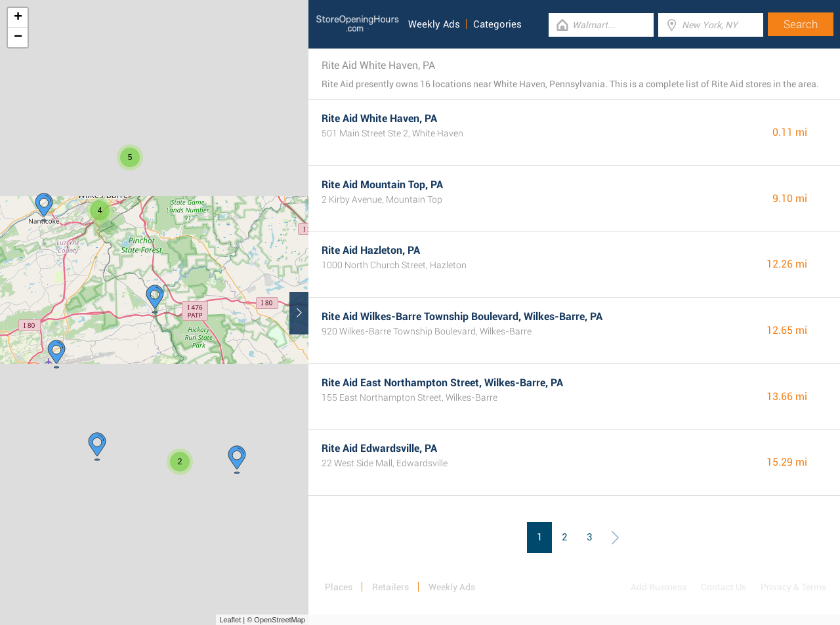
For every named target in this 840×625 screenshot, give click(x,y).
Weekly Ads (434, 24)
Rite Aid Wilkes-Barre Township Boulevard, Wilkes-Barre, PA (462, 316)
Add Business (659, 587)
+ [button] (18, 18)
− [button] (18, 37)
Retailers (390, 587)
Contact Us (724, 587)
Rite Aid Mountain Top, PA (382, 185)
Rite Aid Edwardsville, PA (379, 448)
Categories (497, 24)
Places (339, 587)
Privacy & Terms (793, 587)
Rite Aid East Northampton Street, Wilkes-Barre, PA (442, 383)
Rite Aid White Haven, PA (379, 118)
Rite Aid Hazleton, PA (371, 250)
